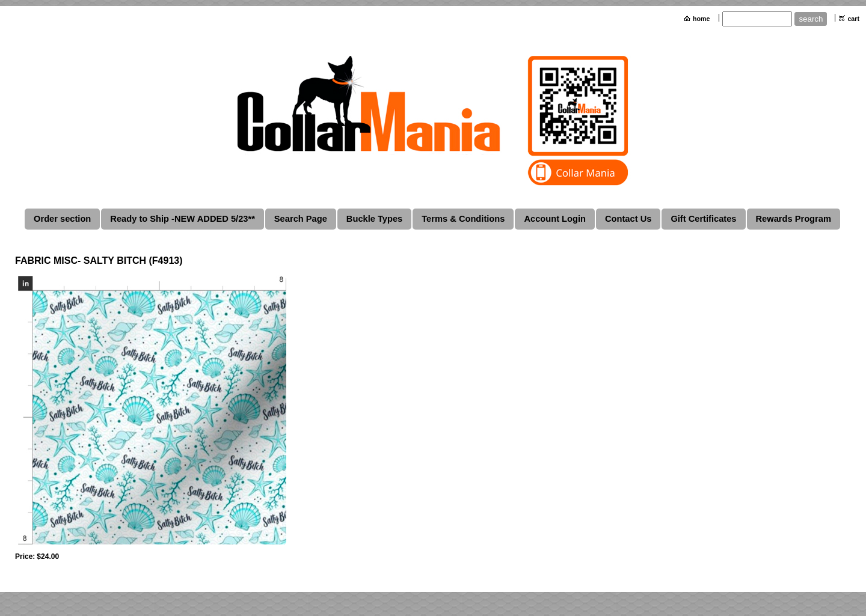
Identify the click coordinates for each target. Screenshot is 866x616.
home (701, 19)
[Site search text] (757, 19)
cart (853, 19)
